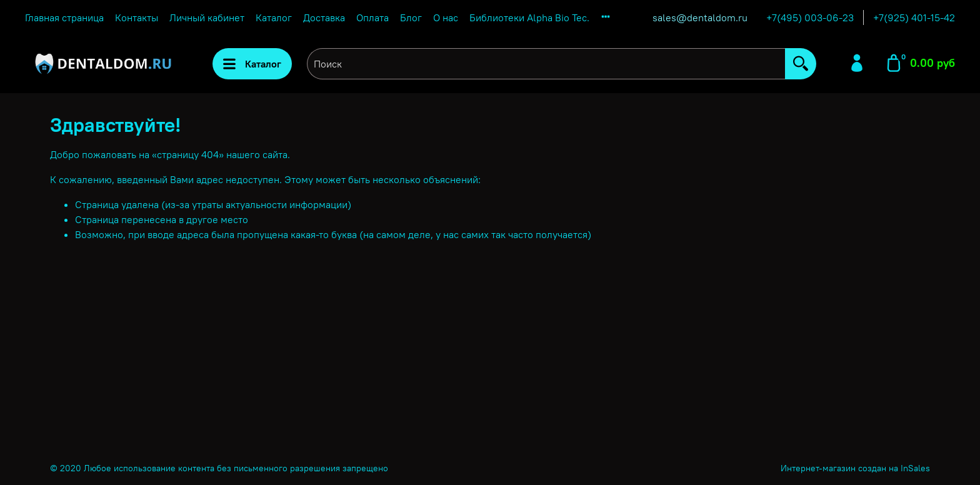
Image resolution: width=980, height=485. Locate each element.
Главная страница (64, 17)
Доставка (324, 17)
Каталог (274, 17)
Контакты (137, 17)
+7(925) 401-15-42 (914, 17)
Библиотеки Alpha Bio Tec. (529, 17)
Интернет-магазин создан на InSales (855, 468)
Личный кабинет (207, 17)
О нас (446, 17)
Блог (411, 17)
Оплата (372, 17)
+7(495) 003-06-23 (810, 17)
